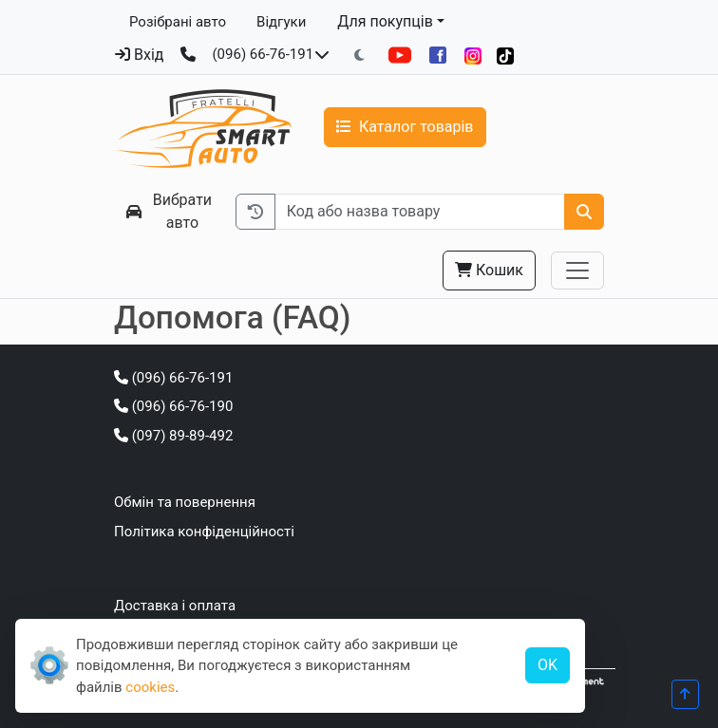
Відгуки (281, 22)
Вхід (139, 55)
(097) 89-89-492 (173, 436)
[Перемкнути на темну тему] (359, 56)
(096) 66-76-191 (263, 54)
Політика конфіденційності (204, 532)
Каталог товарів (405, 127)
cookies (150, 687)
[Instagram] (473, 56)
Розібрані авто (178, 22)
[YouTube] (400, 55)
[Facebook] (438, 55)
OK (548, 665)
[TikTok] (505, 56)
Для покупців (385, 21)
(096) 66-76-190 (173, 406)
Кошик (489, 270)
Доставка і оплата (175, 606)
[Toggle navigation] (577, 271)
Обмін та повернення (185, 502)
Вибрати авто (169, 211)
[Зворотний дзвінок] (188, 55)
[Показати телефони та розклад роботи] (322, 55)
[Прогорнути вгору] (685, 694)
